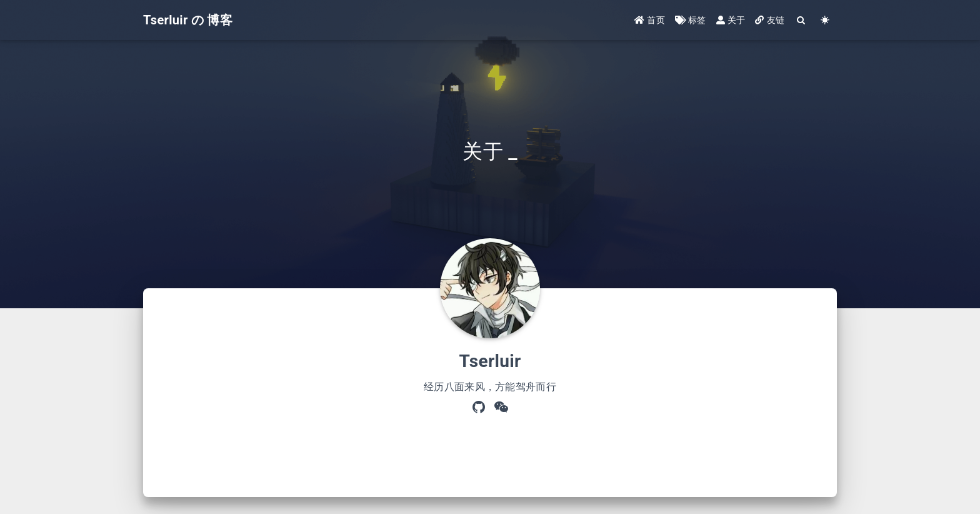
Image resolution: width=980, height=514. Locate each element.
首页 (650, 20)
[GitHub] (479, 408)
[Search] (801, 20)
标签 (691, 20)
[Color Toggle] (825, 20)
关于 (731, 20)
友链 (770, 20)
